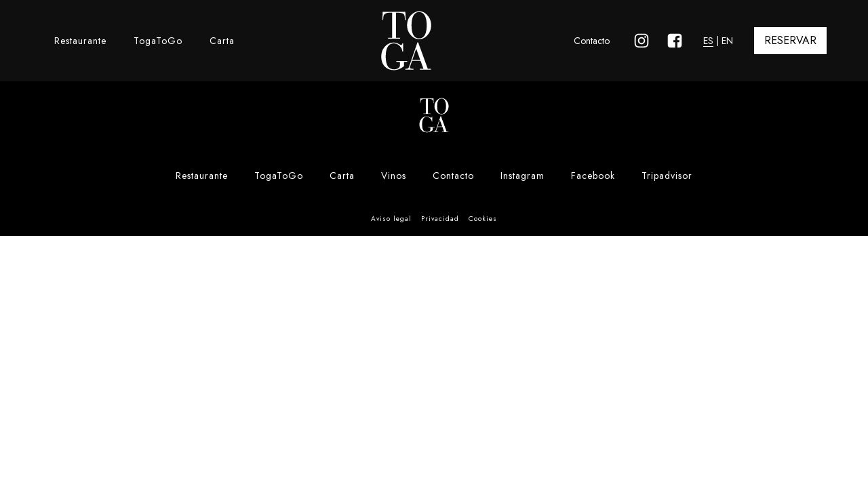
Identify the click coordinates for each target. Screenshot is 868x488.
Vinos (394, 176)
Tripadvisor (667, 176)
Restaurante (80, 41)
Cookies (483, 219)
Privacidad (440, 219)
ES (708, 41)
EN (727, 41)
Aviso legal (391, 219)
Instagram (522, 176)
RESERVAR (790, 40)
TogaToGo (158, 41)
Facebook (593, 176)
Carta (222, 41)
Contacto (592, 41)
